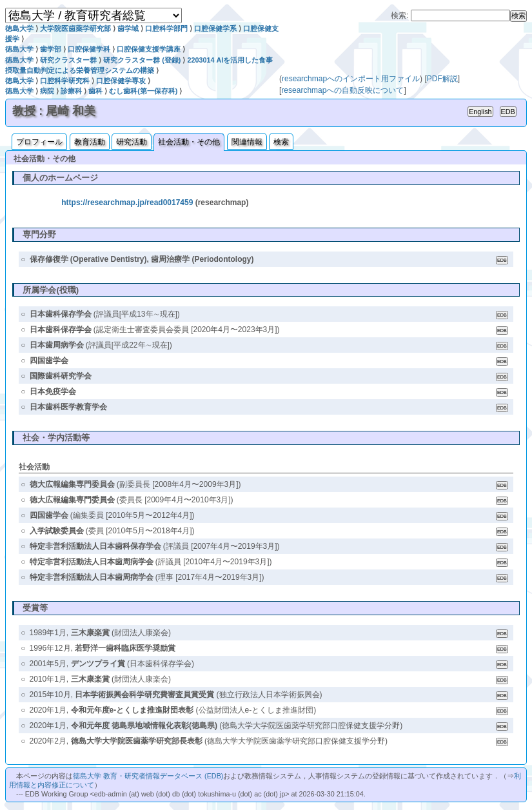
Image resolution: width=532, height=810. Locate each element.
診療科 (71, 91)
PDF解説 (442, 79)
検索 (281, 142)
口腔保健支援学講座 (149, 49)
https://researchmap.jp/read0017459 (127, 202)
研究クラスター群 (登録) (142, 60)
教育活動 (90, 142)
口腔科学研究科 (65, 81)
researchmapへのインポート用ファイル (351, 79)
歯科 (95, 91)
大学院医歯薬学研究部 (75, 28)
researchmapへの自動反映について (342, 90)
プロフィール (39, 142)
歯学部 (51, 49)
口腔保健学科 (89, 49)
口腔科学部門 (166, 28)
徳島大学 (19, 28)
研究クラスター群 (68, 60)
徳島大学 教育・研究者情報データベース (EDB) (148, 776)
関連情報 (247, 142)
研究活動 (132, 142)
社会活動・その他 (189, 142)
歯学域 (128, 28)
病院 (47, 91)
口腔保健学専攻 (121, 81)
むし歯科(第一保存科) (143, 91)
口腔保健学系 (215, 28)
